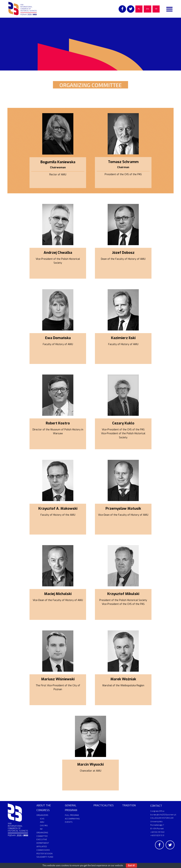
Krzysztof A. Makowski (58, 509)
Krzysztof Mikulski (123, 594)
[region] (90, 44)
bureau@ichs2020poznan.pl (163, 815)
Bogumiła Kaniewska (58, 162)
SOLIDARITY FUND (45, 857)
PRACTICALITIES (104, 805)
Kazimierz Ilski (123, 338)
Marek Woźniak (123, 679)
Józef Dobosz (123, 253)
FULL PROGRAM (72, 815)
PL (139, 9)
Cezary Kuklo (123, 423)
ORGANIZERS (42, 815)
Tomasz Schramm (123, 162)
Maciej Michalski (58, 594)
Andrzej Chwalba (58, 253)
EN (148, 9)
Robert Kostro (58, 423)
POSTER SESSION (44, 854)
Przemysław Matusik (123, 509)
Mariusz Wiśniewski (58, 679)
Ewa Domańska (58, 338)
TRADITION (129, 805)
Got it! (131, 866)
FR (156, 9)
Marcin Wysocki (90, 764)
